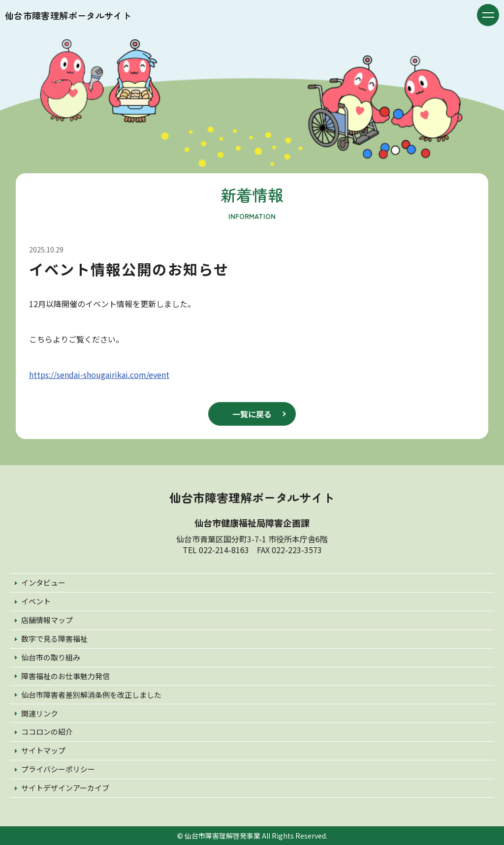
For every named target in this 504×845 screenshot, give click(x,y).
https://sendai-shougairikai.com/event (99, 375)
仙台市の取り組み (51, 657)
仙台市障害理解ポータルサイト (68, 15)
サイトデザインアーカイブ (65, 788)
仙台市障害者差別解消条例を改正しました (91, 695)
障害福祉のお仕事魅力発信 (65, 676)
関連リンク (40, 713)
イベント (36, 601)
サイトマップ (43, 750)
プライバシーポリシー (58, 769)
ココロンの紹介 (47, 732)
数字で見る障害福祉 (54, 639)
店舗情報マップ (47, 620)
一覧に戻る (252, 414)
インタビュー (43, 582)
